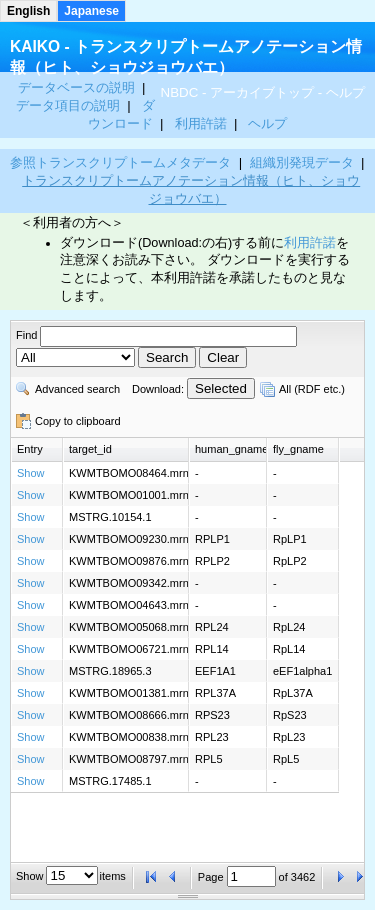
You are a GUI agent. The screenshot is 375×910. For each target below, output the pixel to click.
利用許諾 (201, 123)
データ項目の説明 (70, 105)
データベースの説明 (78, 87)
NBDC (180, 92)
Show (31, 473)
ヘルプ (345, 92)
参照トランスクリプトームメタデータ (120, 162)
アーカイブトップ (262, 92)
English (28, 11)
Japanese (91, 11)
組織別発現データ (302, 162)
